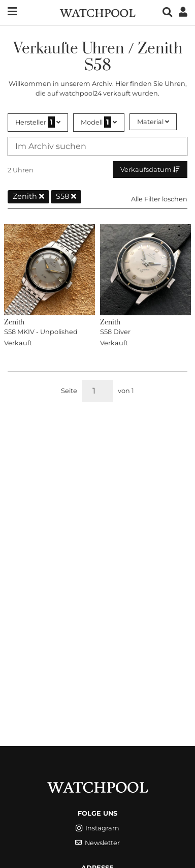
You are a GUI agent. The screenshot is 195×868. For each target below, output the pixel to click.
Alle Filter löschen (159, 199)
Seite (69, 391)
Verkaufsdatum (150, 170)
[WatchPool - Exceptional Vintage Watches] (97, 12)
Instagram (97, 828)
